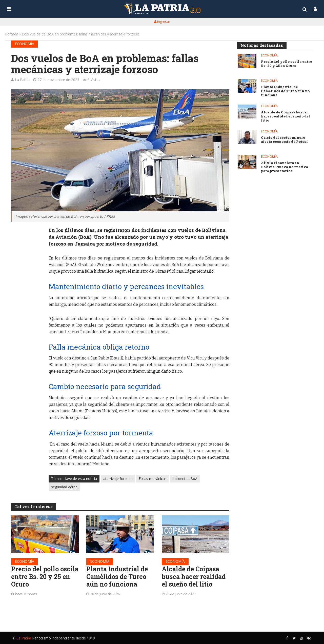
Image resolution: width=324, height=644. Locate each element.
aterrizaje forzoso (118, 479)
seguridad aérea (64, 487)
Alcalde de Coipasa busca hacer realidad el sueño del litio (195, 577)
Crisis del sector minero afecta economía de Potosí (284, 140)
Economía (25, 44)
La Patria (22, 80)
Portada (12, 34)
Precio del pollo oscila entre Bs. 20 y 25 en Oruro (42, 577)
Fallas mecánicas (153, 479)
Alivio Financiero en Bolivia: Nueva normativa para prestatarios (285, 167)
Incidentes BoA (185, 479)
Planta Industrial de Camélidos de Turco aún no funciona (118, 577)
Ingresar (162, 22)
